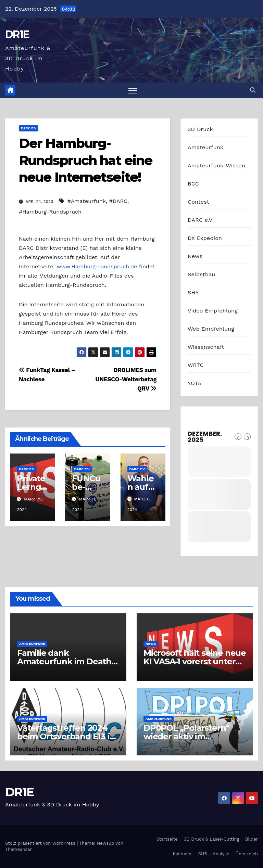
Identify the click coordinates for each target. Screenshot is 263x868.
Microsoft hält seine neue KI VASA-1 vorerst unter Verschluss (195, 661)
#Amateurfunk (87, 201)
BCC (193, 184)
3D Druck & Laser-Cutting (211, 839)
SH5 (193, 292)
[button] (253, 90)
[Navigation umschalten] (133, 90)
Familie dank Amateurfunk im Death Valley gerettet (64, 661)
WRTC (196, 365)
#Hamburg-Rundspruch (50, 212)
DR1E (17, 34)
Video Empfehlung (213, 311)
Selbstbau (201, 274)
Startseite (167, 839)
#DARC (118, 201)
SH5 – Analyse (214, 854)
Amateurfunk (205, 147)
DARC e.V (29, 128)
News (195, 256)
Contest (198, 202)
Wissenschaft (206, 347)
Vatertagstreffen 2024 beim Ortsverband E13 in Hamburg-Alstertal (66, 736)
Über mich (247, 854)
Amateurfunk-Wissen (216, 165)
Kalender (182, 854)
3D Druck (200, 129)
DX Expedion (205, 238)
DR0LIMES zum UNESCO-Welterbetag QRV (126, 379)
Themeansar (18, 849)
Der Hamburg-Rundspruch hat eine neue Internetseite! (85, 160)
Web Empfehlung (211, 329)
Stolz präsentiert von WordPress (41, 843)
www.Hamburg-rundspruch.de (97, 266)
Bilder (252, 839)
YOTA (195, 383)
